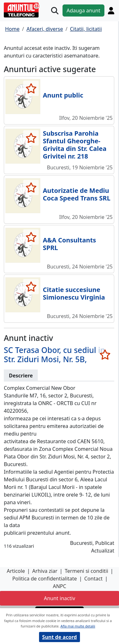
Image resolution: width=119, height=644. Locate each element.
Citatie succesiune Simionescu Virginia (74, 293)
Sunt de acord (60, 637)
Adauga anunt (83, 10)
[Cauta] (55, 11)
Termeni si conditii (86, 571)
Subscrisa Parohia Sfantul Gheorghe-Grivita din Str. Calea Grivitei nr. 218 (75, 145)
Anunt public (63, 95)
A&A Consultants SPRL (69, 244)
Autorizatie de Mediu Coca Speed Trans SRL (77, 194)
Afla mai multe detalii (78, 626)
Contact (93, 579)
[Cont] (111, 10)
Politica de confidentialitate (45, 579)
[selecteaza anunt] (31, 88)
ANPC (59, 586)
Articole (16, 571)
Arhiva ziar (45, 571)
